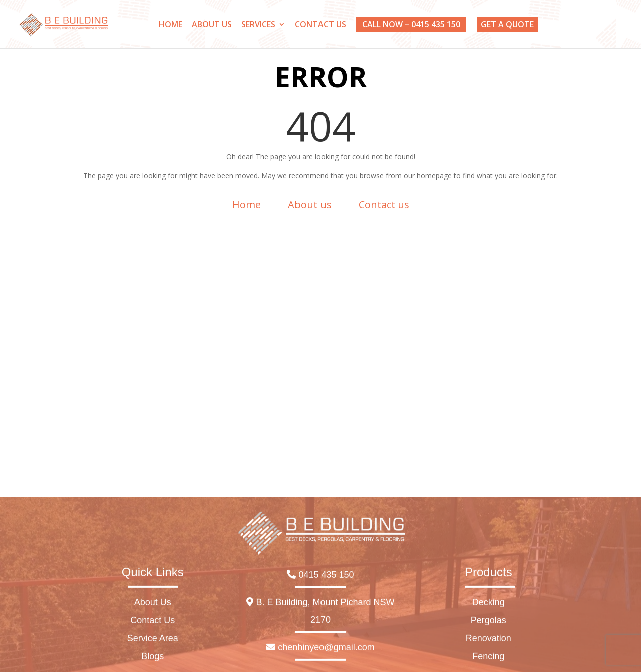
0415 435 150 (320, 664)
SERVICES (258, 25)
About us (310, 205)
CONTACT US (320, 25)
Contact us (384, 205)
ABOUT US (212, 25)
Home (247, 205)
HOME (171, 25)
